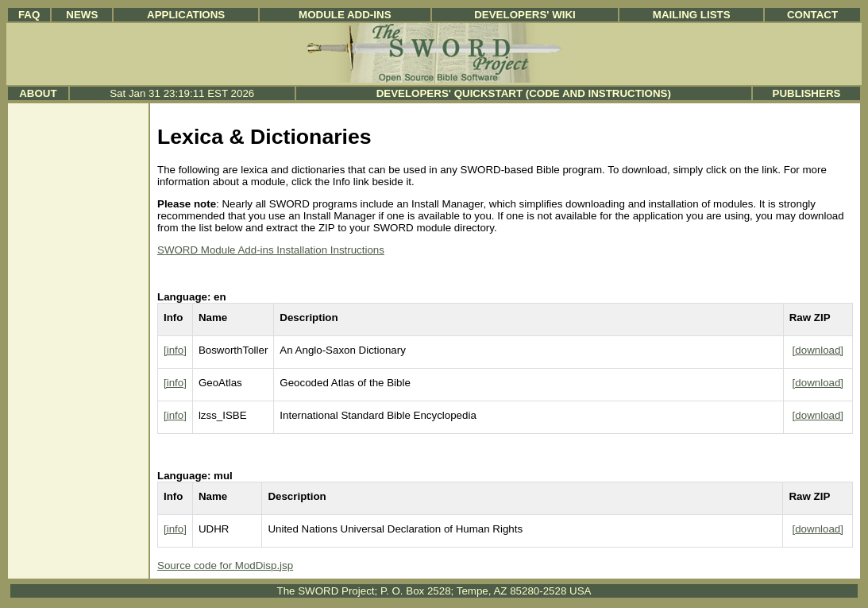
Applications (186, 15)
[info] (175, 350)
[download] (818, 350)
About (38, 93)
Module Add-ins (345, 15)
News (82, 15)
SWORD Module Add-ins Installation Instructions (271, 250)
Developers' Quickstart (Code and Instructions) (524, 93)
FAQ (29, 15)
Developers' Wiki (525, 15)
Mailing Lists (692, 15)
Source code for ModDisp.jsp (225, 565)
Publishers (807, 93)
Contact (812, 15)
